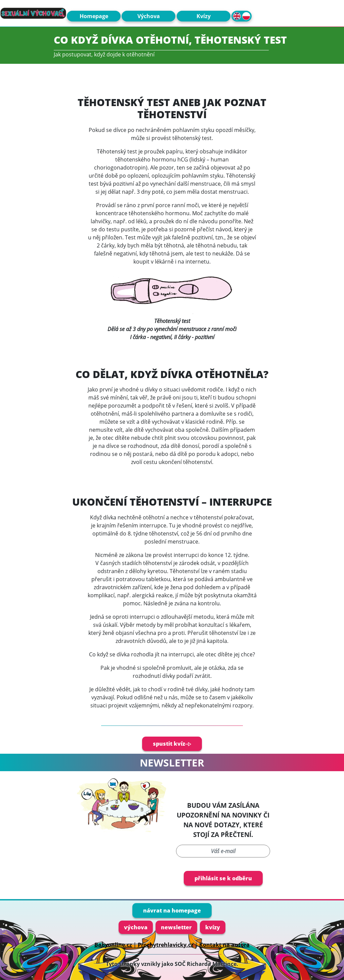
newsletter (176, 927)
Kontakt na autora (224, 945)
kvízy (213, 927)
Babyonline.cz (113, 945)
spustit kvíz (172, 744)
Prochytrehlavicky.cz (166, 945)
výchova (136, 927)
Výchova (149, 16)
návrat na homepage (172, 911)
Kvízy (204, 16)
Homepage (94, 16)
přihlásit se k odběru (223, 878)
